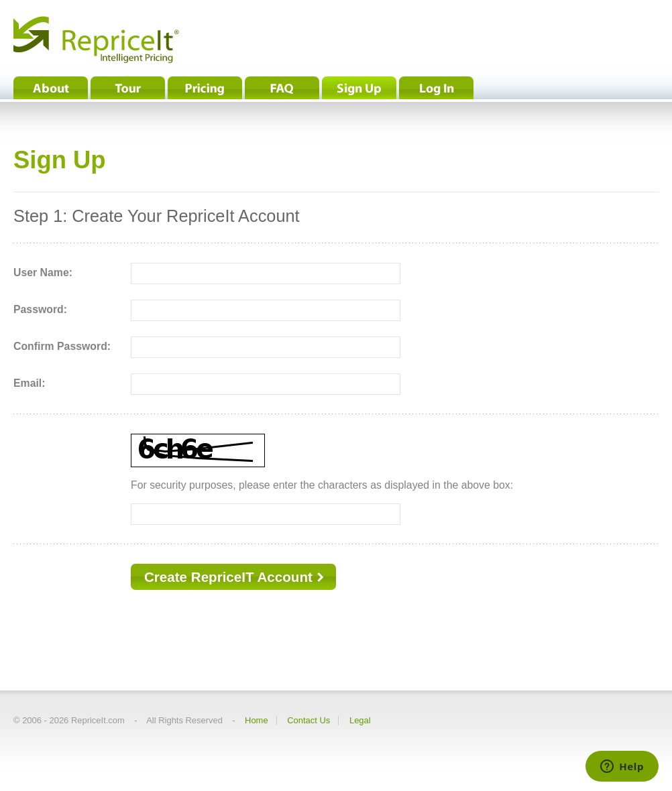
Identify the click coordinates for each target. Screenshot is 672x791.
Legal (360, 721)
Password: (40, 309)
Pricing (205, 88)
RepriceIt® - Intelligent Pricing (96, 40)
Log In (436, 88)
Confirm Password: (62, 346)
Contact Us (309, 721)
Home (257, 721)
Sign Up (359, 88)
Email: (30, 383)
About (51, 88)
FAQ (282, 88)
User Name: (43, 272)
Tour (128, 88)
